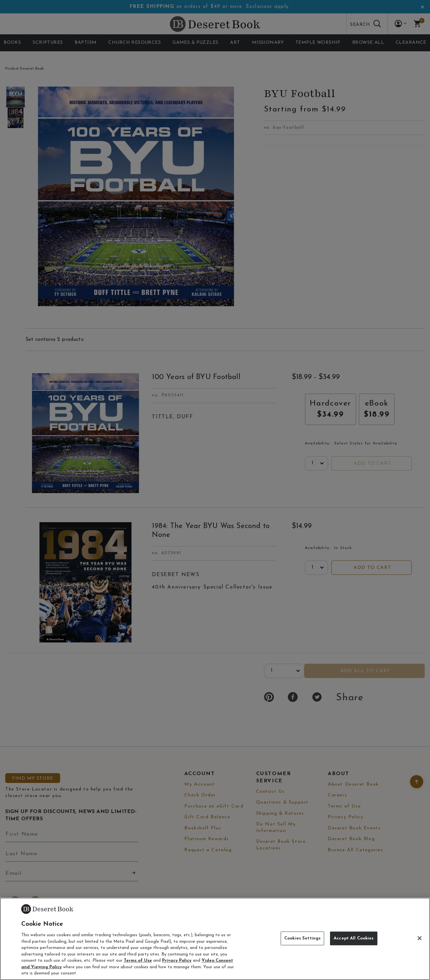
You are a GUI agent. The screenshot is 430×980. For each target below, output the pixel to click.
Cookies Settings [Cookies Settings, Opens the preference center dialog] (302, 938)
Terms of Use (138, 961)
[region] (215, 939)
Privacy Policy (177, 961)
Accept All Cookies (354, 938)
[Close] (420, 938)
